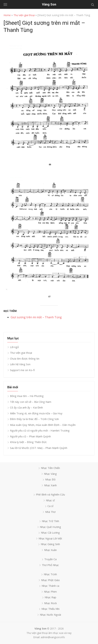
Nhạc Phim (50, 592)
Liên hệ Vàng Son (20, 364)
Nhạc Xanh (50, 485)
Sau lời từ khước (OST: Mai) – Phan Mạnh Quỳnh (39, 448)
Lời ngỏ (14, 347)
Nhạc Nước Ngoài (50, 615)
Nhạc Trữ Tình (50, 521)
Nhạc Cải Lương (50, 533)
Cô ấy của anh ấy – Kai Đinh (26, 407)
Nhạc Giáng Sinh (50, 544)
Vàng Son (49, 4)
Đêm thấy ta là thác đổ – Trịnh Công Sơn (34, 419)
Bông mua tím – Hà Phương (27, 396)
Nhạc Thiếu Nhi (50, 609)
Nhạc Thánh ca (50, 586)
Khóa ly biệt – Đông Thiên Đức (28, 442)
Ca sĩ (50, 506)
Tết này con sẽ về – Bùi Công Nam (31, 402)
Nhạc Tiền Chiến (50, 468)
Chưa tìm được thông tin (25, 359)
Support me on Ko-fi (22, 370)
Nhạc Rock (50, 603)
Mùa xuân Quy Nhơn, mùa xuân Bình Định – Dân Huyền (43, 425)
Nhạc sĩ (50, 500)
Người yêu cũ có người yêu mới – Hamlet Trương (40, 430)
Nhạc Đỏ (50, 479)
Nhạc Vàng (50, 474)
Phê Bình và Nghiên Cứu (50, 494)
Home (7, 15)
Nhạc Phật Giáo (50, 580)
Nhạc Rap (50, 597)
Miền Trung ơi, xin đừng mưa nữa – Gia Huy (36, 413)
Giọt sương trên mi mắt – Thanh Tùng (36, 317)
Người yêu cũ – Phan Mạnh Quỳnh (30, 436)
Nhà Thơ (50, 512)
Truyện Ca (50, 559)
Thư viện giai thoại (24, 15)
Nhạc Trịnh (50, 574)
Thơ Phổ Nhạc (50, 565)
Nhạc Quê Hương (50, 527)
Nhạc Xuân (50, 550)
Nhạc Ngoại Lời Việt (50, 538)
